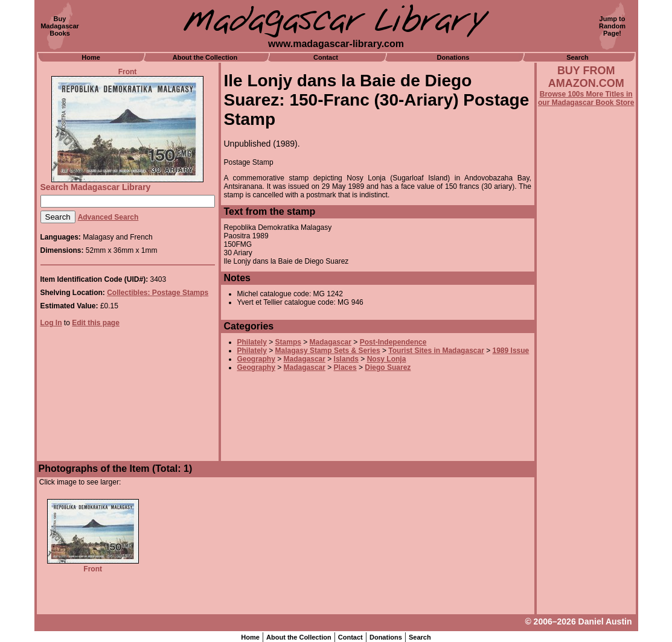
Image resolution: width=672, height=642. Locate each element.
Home (91, 57)
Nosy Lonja (387, 359)
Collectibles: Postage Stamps (158, 293)
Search (578, 57)
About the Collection (205, 57)
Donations (453, 57)
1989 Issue (511, 351)
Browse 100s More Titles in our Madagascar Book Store (586, 98)
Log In (51, 323)
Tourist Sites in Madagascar (436, 351)
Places (345, 367)
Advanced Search (108, 217)
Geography (256, 359)
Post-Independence (393, 342)
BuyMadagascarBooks (60, 26)
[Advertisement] (586, 433)
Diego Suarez (388, 367)
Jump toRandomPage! (612, 26)
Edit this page (96, 323)
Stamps (288, 342)
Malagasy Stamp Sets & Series (328, 351)
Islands (346, 359)
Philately (252, 342)
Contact (326, 57)
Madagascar (331, 342)
